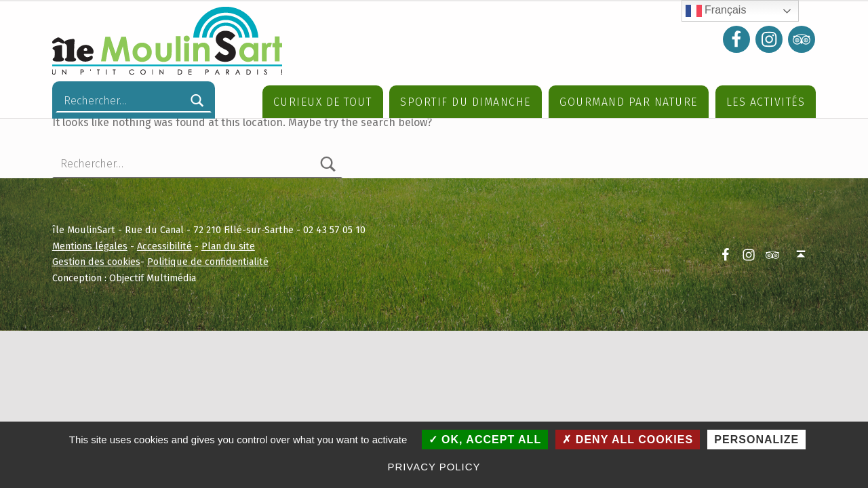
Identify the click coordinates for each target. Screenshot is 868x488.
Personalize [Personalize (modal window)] (756, 440)
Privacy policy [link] (434, 467)
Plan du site (228, 285)
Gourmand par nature (629, 102)
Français (716, 11)
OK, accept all (485, 440)
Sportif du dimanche (466, 102)
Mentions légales (90, 285)
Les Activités (766, 102)
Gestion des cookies (96, 301)
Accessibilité (164, 285)
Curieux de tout (323, 102)
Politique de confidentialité (208, 301)
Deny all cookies (628, 440)
